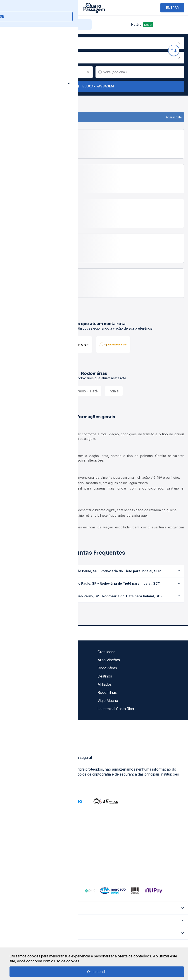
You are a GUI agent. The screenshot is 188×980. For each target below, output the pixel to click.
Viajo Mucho (108, 701)
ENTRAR (172, 8)
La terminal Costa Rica (116, 709)
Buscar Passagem (94, 86)
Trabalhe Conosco (20, 709)
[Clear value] (88, 72)
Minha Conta (16, 692)
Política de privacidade (24, 668)
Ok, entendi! (97, 972)
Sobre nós (14, 652)
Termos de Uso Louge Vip (26, 676)
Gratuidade (106, 652)
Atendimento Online (21, 701)
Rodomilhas (107, 692)
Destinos (105, 676)
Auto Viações (109, 660)
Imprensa (13, 684)
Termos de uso (17, 660)
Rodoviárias (107, 668)
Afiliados (105, 684)
